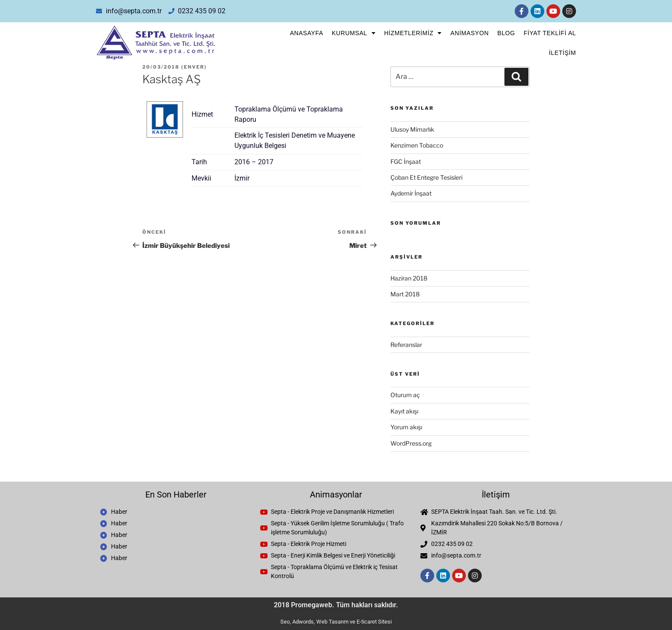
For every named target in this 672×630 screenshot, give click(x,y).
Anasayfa (306, 33)
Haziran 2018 (409, 278)
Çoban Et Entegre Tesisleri (426, 177)
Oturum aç (405, 395)
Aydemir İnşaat (411, 193)
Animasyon (469, 33)
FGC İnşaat (406, 161)
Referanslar (406, 345)
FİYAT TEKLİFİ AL (550, 33)
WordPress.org (411, 443)
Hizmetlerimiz (413, 33)
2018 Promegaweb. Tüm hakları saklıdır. (336, 605)
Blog (506, 33)
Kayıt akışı (404, 411)
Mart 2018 (405, 294)
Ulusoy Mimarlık (412, 129)
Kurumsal (354, 33)
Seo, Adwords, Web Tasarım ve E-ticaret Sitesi (336, 622)
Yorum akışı (406, 427)
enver (194, 67)
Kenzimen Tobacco (417, 145)
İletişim (562, 53)
